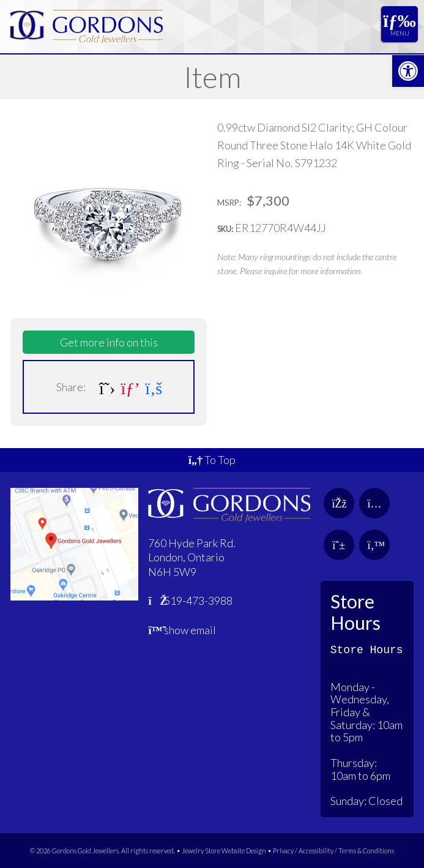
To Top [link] (212, 460)
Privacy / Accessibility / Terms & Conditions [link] (333, 851)
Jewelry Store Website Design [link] (224, 851)
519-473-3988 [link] (190, 600)
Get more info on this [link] (109, 342)
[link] (408, 71)
